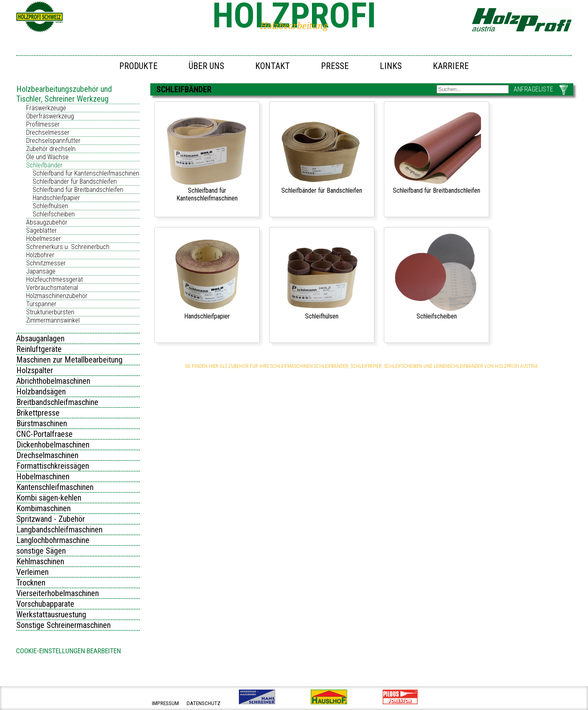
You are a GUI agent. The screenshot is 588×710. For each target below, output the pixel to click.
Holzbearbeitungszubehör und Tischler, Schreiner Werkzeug (64, 94)
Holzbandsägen (41, 392)
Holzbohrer (40, 255)
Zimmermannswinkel (53, 320)
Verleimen (32, 572)
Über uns (206, 66)
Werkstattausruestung (51, 614)
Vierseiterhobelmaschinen (58, 593)
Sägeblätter (41, 230)
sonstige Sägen (41, 551)
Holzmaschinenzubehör (57, 296)
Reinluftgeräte (39, 349)
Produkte (138, 66)
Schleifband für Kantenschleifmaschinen (86, 173)
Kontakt (273, 66)
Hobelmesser (43, 239)
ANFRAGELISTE (533, 89)
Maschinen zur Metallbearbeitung (69, 360)
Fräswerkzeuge (46, 108)
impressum (165, 703)
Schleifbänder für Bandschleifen (75, 181)
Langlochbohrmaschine (53, 540)
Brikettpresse (38, 413)
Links (391, 66)
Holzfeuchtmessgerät (55, 279)
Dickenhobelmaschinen (53, 445)
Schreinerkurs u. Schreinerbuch (68, 247)
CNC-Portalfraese (45, 434)
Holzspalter (35, 370)
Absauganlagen (40, 338)
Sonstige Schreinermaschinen (63, 625)
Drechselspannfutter (53, 141)
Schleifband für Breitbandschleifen (78, 190)
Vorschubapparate (45, 604)
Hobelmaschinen (43, 476)
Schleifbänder (44, 165)
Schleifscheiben (54, 214)
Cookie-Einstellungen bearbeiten (68, 651)
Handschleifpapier (56, 198)
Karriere (451, 66)
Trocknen (31, 583)
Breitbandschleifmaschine (57, 402)
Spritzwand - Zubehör (51, 519)
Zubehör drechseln (51, 149)
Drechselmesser (48, 132)
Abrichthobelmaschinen (53, 381)
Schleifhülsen (50, 206)
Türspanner (41, 304)
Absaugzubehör (47, 222)
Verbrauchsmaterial (52, 288)
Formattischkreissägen (53, 466)
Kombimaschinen (43, 508)
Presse (335, 66)
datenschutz (204, 703)
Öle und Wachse (47, 157)
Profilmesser (43, 124)
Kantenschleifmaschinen (55, 487)
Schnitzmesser (46, 263)
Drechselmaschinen (47, 455)
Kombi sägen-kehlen (49, 498)
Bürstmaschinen (42, 423)
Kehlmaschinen (40, 561)
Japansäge (41, 271)
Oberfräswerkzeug (50, 116)
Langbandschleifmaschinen (59, 530)
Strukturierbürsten (50, 312)
